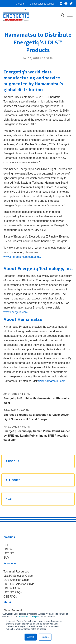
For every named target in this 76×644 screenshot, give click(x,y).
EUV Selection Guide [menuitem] (16, 580)
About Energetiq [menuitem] (13, 611)
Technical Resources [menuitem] (16, 572)
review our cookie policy (29, 617)
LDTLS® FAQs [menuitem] (13, 592)
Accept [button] (31, 637)
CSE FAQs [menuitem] (10, 597)
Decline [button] (45, 637)
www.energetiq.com (16, 312)
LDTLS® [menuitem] (9, 554)
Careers (21, 4)
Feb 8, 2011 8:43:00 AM (16, 410)
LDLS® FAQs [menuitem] (12, 588)
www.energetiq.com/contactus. (22, 257)
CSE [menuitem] (6, 545)
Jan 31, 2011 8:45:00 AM (17, 427)
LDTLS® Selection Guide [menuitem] (19, 584)
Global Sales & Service (42, 4)
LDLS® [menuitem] (8, 549)
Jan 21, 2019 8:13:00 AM (17, 394)
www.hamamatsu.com (52, 381)
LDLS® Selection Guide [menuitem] (18, 576)
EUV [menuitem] (6, 558)
